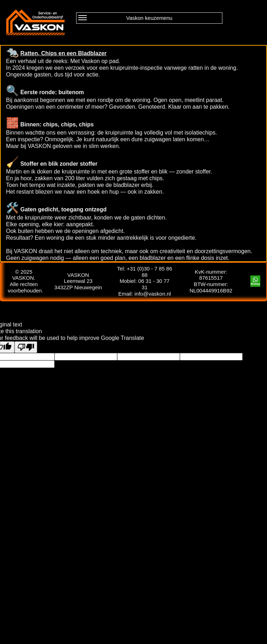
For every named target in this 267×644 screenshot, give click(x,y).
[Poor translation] (26, 347)
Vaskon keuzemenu (125, 19)
